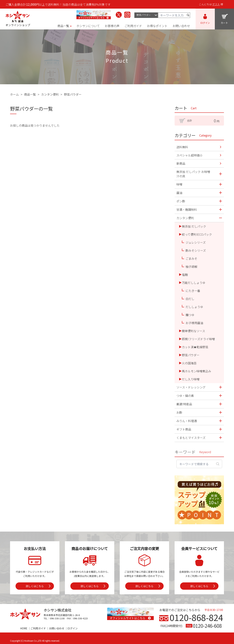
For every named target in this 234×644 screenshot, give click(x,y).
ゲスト (216, 4)
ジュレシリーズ (196, 242)
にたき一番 (193, 291)
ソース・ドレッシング (191, 387)
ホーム (14, 94)
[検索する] (188, 15)
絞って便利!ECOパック (197, 234)
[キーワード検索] (174, 15)
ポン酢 (181, 201)
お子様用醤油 (194, 323)
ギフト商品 (184, 429)
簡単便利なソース (194, 331)
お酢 (179, 412)
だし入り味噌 (191, 379)
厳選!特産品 (184, 404)
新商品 (181, 163)
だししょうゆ (194, 307)
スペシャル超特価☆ (189, 155)
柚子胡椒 (191, 267)
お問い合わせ (57, 628)
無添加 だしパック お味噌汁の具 (193, 174)
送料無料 (182, 147)
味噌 (179, 184)
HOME (24, 628)
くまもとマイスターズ (191, 438)
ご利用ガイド (38, 628)
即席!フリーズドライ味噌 (198, 339)
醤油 (179, 193)
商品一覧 (30, 94)
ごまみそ (191, 258)
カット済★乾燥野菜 (195, 347)
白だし (190, 299)
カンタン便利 (50, 94)
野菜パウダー (73, 94)
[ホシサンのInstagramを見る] (127, 15)
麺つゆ (190, 315)
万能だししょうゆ (194, 283)
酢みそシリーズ (196, 250)
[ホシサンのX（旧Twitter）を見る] (119, 15)
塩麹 (185, 275)
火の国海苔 (189, 363)
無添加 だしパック (194, 226)
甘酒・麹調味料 (187, 209)
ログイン (73, 628)
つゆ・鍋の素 (185, 396)
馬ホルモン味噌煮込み (197, 371)
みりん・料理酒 (187, 421)
